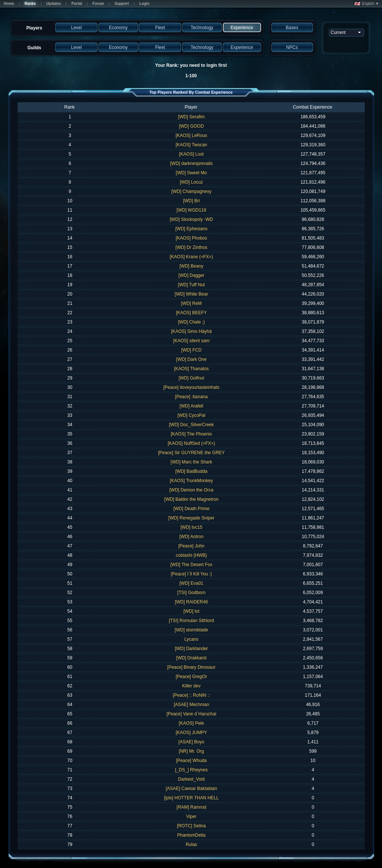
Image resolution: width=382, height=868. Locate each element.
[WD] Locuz (191, 182)
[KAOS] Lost (191, 154)
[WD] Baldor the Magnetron (191, 499)
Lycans (192, 639)
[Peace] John (191, 546)
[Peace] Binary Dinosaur (191, 667)
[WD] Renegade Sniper (191, 518)
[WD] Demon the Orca (191, 490)
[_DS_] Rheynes (191, 770)
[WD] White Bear (191, 294)
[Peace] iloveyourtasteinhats (191, 387)
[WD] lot (191, 611)
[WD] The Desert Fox (191, 565)
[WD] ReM (191, 303)
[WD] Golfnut (191, 378)
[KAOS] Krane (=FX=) (191, 257)
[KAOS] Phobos (191, 238)
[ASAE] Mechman (191, 705)
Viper (192, 817)
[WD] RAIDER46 (191, 602)
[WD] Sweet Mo (191, 173)
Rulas (191, 844)
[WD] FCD (191, 350)
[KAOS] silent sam (191, 341)
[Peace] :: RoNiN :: (191, 695)
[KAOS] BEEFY (191, 313)
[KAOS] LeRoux (191, 135)
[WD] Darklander (191, 649)
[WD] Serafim (191, 117)
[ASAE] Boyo (191, 742)
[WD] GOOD (191, 126)
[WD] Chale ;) (191, 322)
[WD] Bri (191, 201)
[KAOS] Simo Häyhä (191, 331)
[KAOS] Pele (191, 723)
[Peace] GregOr (191, 677)
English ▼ (367, 4)
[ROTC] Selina (191, 826)
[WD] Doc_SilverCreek (191, 425)
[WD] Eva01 (191, 583)
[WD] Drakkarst (191, 658)
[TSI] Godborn (191, 593)
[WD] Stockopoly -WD (191, 219)
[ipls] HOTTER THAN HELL (191, 798)
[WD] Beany (191, 266)
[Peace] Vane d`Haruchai (191, 714)
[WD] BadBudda (191, 471)
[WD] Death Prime (191, 509)
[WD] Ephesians (191, 229)
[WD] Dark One (191, 359)
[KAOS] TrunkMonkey (191, 481)
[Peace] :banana (191, 397)
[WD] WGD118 (191, 210)
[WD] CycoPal (191, 415)
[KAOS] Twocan (191, 145)
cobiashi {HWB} (191, 555)
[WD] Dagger (191, 275)
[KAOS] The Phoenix (191, 434)
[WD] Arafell (191, 406)
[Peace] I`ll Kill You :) (191, 574)
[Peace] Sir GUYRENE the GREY (191, 453)
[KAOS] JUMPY (191, 733)
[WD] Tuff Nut (192, 285)
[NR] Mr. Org (191, 751)
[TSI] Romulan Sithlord (191, 621)
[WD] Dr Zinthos (191, 247)
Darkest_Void (191, 779)
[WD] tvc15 (191, 527)
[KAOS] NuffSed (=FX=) (191, 443)
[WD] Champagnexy (191, 191)
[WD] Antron (191, 537)
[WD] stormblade (191, 630)
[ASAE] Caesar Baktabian (191, 789)
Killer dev (191, 686)
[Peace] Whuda (191, 761)
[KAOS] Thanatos (191, 369)
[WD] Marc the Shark (191, 462)
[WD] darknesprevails (191, 163)
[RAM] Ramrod (191, 807)
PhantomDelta (191, 835)
